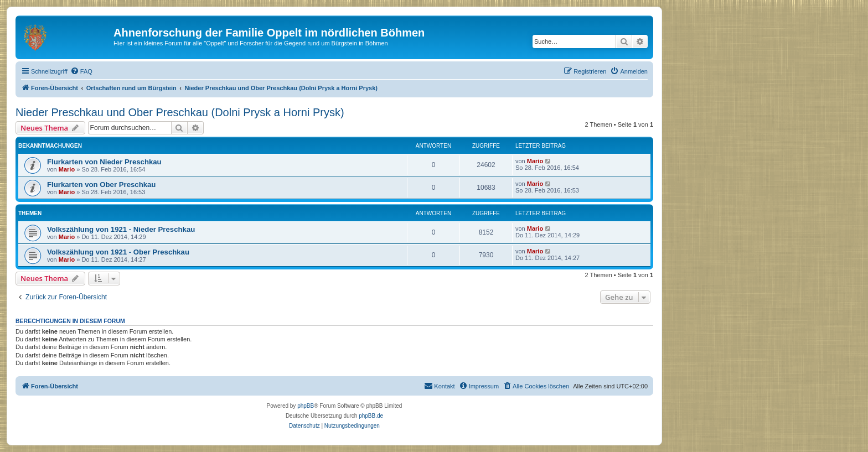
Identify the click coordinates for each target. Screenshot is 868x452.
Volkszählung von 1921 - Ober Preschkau (118, 252)
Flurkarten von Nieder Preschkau (104, 162)
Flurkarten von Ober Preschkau (101, 185)
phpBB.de (371, 416)
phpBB (306, 406)
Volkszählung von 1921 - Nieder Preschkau (121, 229)
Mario (67, 169)
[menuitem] (81, 71)
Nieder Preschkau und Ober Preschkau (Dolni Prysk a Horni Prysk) (180, 112)
